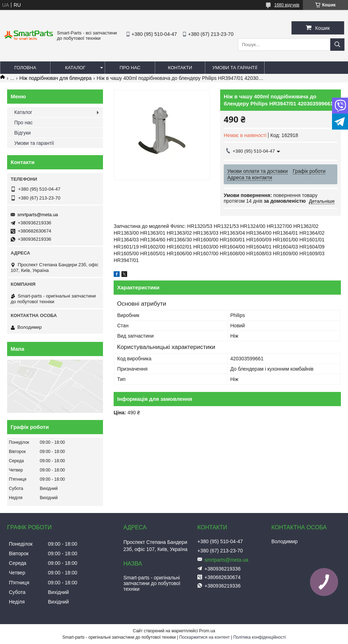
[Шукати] (337, 45)
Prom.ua (207, 631)
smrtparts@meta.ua (38, 215)
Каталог (75, 68)
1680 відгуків (287, 5)
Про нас (130, 68)
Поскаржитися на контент (205, 637)
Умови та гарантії (235, 68)
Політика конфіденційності (260, 637)
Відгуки (23, 133)
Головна (25, 68)
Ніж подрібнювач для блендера (56, 78)
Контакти (180, 68)
